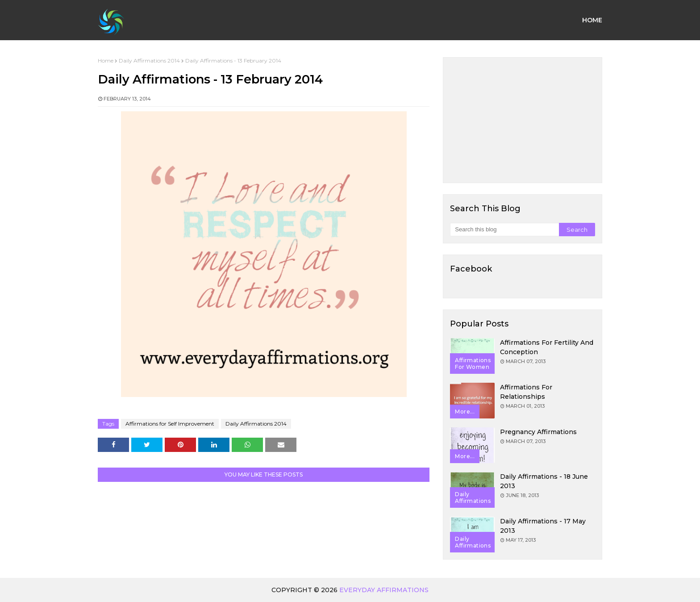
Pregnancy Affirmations (538, 432)
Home (106, 61)
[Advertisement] (523, 120)
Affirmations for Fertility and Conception (547, 347)
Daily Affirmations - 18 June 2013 (544, 481)
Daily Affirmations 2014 (149, 61)
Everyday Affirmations (384, 590)
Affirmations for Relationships (526, 392)
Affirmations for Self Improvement (170, 424)
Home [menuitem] (592, 20)
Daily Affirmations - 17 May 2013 (543, 526)
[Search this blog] (504, 230)
